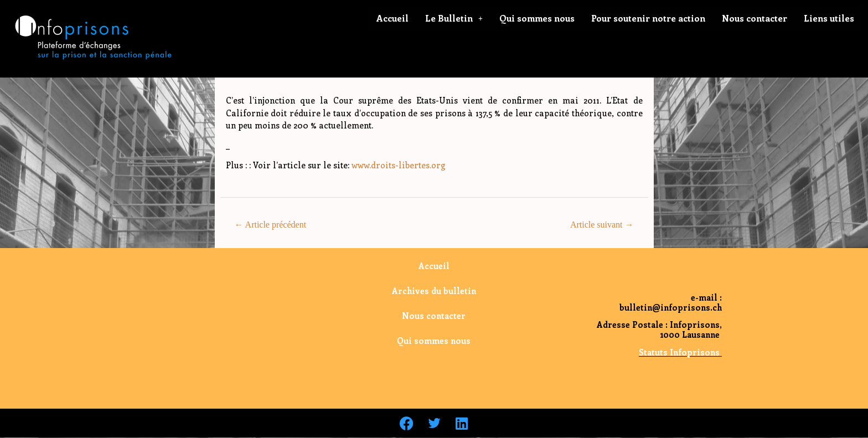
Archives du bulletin (434, 291)
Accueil (392, 18)
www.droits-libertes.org (399, 165)
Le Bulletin (454, 18)
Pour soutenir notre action (648, 18)
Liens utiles (829, 18)
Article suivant (602, 225)
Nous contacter (755, 18)
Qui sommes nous (537, 18)
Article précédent (270, 225)
